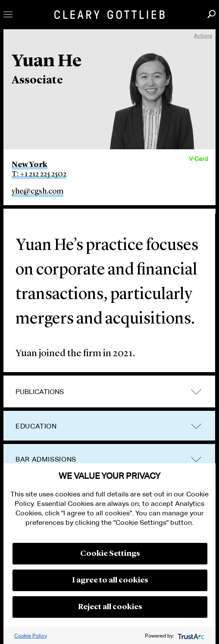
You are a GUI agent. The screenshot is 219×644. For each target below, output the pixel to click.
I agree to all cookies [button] (110, 580)
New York (30, 165)
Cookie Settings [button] (110, 554)
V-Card (198, 159)
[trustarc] (190, 636)
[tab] (109, 392)
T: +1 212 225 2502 (39, 174)
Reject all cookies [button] (110, 607)
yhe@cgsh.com (38, 191)
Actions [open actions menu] (203, 35)
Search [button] (211, 14)
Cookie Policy (31, 636)
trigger (196, 392)
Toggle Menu (8, 14)
